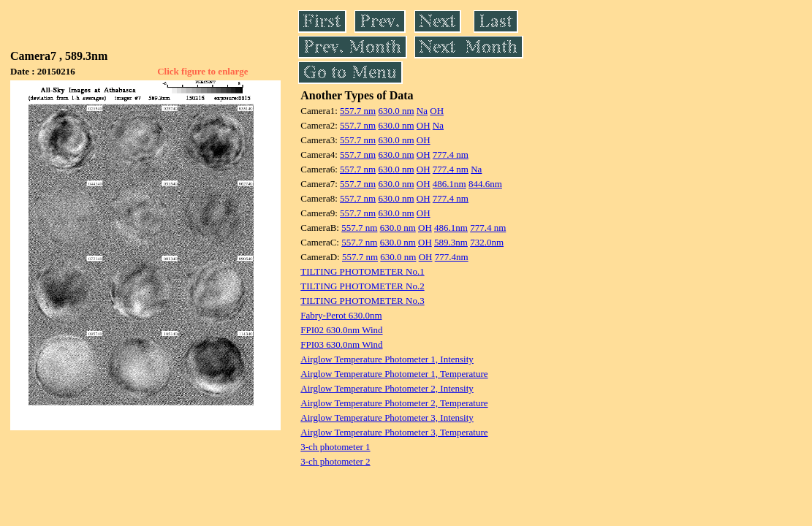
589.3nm (451, 242)
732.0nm (487, 242)
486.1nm (449, 184)
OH (437, 111)
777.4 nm (451, 155)
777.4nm (452, 257)
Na (422, 111)
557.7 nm (358, 111)
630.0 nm (396, 111)
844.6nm (485, 184)
